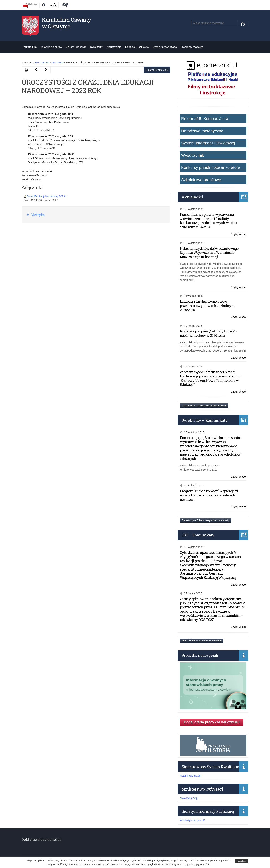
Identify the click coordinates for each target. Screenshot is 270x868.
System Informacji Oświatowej (208, 143)
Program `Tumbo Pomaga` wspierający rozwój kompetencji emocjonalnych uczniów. (209, 495)
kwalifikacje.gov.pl (190, 776)
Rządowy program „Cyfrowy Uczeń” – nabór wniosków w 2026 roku (209, 333)
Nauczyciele (114, 47)
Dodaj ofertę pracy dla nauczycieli (212, 722)
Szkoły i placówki (76, 47)
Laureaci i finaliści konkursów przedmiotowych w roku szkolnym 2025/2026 (207, 305)
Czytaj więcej (238, 234)
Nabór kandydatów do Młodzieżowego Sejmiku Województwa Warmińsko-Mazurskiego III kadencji (209, 253)
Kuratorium (30, 47)
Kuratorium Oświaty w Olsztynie (66, 23)
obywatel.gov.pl (189, 798)
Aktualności (58, 63)
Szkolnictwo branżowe (201, 180)
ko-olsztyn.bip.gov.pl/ (192, 820)
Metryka (37, 215)
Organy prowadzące (165, 47)
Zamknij (242, 861)
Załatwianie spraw (51, 47)
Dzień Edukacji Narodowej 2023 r (47, 196)
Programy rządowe (192, 47)
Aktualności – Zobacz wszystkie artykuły (204, 406)
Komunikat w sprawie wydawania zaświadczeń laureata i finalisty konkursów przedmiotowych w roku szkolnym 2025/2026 (208, 221)
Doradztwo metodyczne (202, 131)
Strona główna (42, 63)
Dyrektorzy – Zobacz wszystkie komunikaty (206, 520)
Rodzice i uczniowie (137, 47)
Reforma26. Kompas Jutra (205, 119)
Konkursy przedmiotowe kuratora (211, 167)
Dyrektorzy (96, 47)
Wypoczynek (193, 155)
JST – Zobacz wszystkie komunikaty (202, 641)
